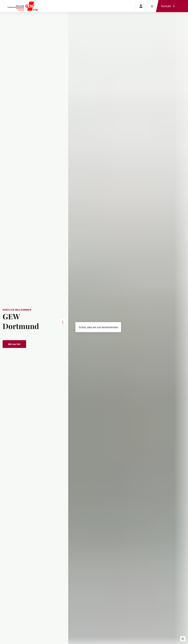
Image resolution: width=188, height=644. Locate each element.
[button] (183, 639)
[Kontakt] (169, 6)
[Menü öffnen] (152, 6)
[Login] (141, 6)
